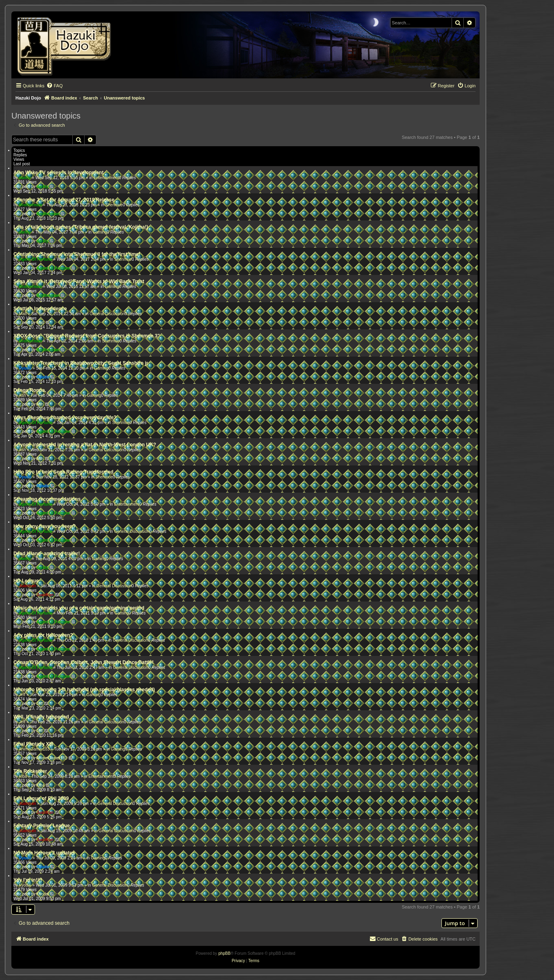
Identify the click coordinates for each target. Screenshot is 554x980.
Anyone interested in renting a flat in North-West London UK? (85, 445)
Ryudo (25, 368)
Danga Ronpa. (30, 390)
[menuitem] (54, 86)
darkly (25, 178)
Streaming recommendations (47, 499)
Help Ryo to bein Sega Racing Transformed (63, 472)
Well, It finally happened (41, 717)
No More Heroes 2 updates (44, 853)
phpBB (224, 953)
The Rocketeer (30, 771)
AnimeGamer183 (34, 749)
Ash (22, 395)
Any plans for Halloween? (43, 635)
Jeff (22, 695)
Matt (23, 314)
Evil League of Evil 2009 (41, 798)
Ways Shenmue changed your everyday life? (65, 418)
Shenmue (114, 205)
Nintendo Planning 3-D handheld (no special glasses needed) (84, 690)
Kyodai (25, 885)
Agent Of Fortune (35, 259)
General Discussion (107, 314)
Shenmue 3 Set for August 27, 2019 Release (64, 200)
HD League (26, 581)
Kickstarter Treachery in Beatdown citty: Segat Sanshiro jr (81, 363)
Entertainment (106, 178)
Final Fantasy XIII (33, 744)
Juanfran (27, 586)
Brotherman (30, 205)
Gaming (100, 232)
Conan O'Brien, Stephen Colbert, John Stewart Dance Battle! (84, 662)
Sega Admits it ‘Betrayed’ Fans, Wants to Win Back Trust (79, 281)
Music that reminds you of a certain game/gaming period (79, 608)
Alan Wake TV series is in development (59, 173)
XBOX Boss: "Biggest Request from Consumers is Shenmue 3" (87, 336)
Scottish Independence (40, 309)
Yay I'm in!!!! (28, 880)
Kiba (23, 776)
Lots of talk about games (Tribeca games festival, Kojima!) (81, 227)
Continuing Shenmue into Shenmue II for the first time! (77, 254)
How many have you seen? (45, 526)
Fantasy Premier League (42, 826)
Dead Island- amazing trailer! (47, 554)
